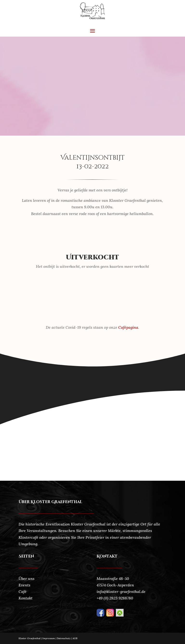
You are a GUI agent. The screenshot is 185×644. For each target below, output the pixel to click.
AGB (75, 638)
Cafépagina (128, 327)
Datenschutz (65, 638)
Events (24, 585)
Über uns (26, 578)
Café (23, 591)
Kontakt (26, 598)
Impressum (49, 638)
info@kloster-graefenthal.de (121, 591)
